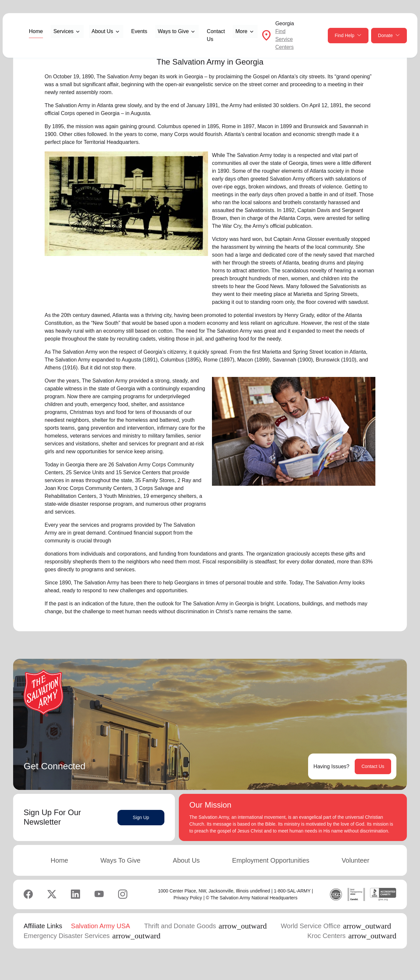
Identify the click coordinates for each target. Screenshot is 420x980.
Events (139, 31)
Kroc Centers (352, 936)
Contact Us (216, 35)
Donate (389, 36)
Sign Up (141, 817)
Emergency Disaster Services (92, 936)
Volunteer (356, 860)
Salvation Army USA (100, 926)
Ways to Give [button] (173, 31)
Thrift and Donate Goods (205, 926)
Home (36, 31)
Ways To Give (120, 860)
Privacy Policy (188, 898)
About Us (186, 860)
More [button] (241, 31)
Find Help (348, 36)
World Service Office (336, 926)
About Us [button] (102, 31)
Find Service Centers (284, 39)
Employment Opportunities (271, 860)
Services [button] (63, 31)
